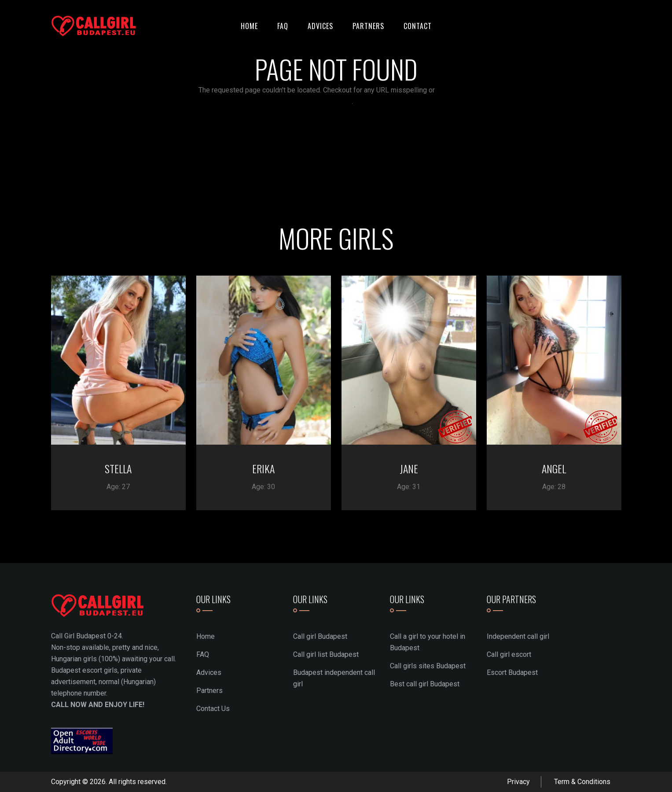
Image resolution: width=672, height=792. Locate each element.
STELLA (118, 468)
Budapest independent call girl (334, 678)
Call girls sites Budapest (428, 666)
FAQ (283, 26)
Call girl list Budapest (326, 654)
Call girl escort (509, 654)
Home (249, 26)
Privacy (518, 782)
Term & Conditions (582, 782)
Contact (418, 26)
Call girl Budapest (320, 636)
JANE (409, 468)
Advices (320, 26)
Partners (368, 26)
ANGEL (554, 468)
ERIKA (263, 468)
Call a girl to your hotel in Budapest (428, 642)
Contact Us (213, 709)
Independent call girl (518, 636)
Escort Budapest (512, 672)
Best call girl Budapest (425, 684)
